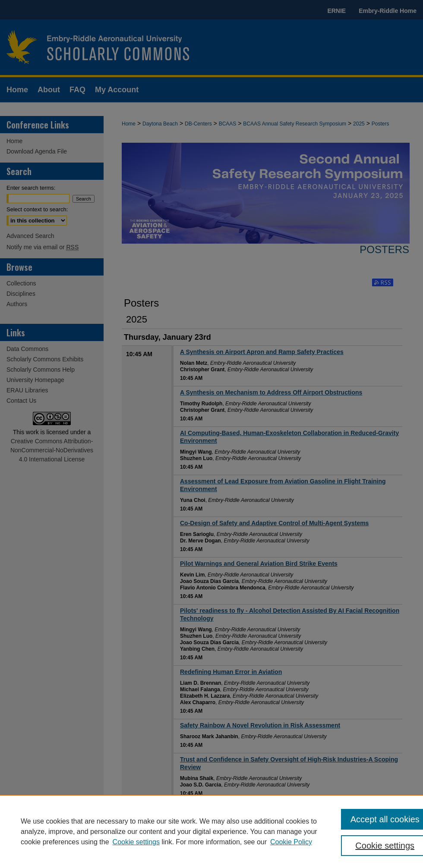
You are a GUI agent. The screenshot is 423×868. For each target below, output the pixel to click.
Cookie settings (136, 842)
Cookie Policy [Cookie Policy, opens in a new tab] (291, 842)
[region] (211, 831)
